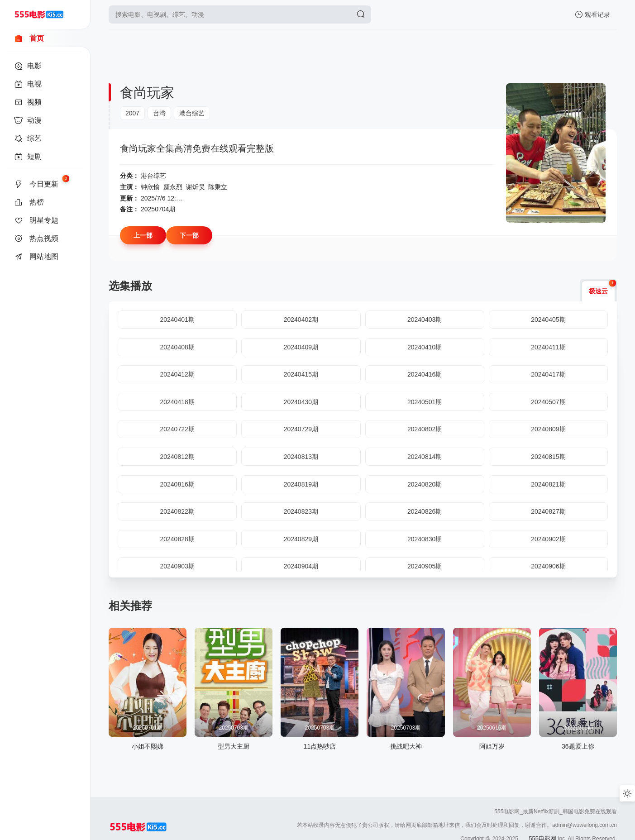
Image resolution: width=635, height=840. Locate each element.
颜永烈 (173, 187)
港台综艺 (192, 113)
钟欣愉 (150, 187)
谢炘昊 (196, 187)
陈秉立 (218, 187)
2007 (132, 113)
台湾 (159, 113)
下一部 (189, 235)
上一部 (143, 235)
